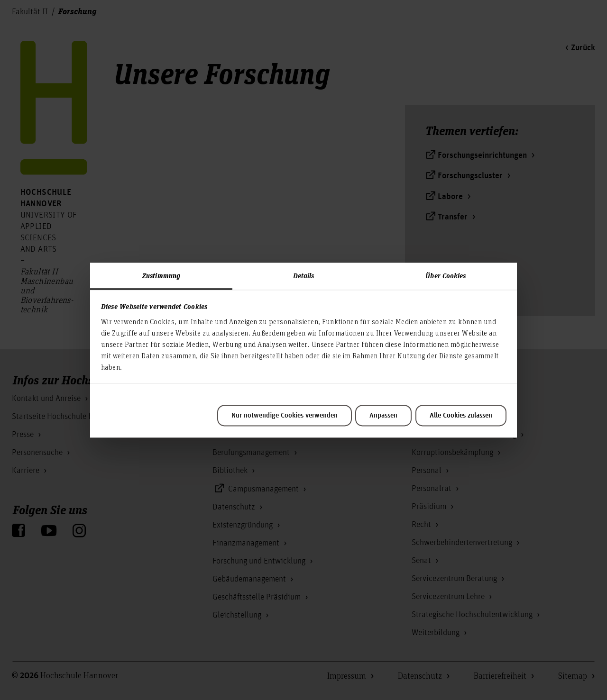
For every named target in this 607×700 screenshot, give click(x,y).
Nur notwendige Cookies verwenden (285, 416)
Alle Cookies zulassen (461, 416)
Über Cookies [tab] (446, 275)
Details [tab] (304, 275)
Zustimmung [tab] (161, 275)
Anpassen (383, 416)
